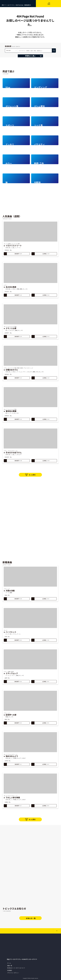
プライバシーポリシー (13, 973)
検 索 (54, 50)
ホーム (9, 963)
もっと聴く (32, 475)
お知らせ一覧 (31, 918)
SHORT (13, 254)
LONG (40, 254)
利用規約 (10, 970)
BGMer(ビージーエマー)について (16, 968)
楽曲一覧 (10, 966)
